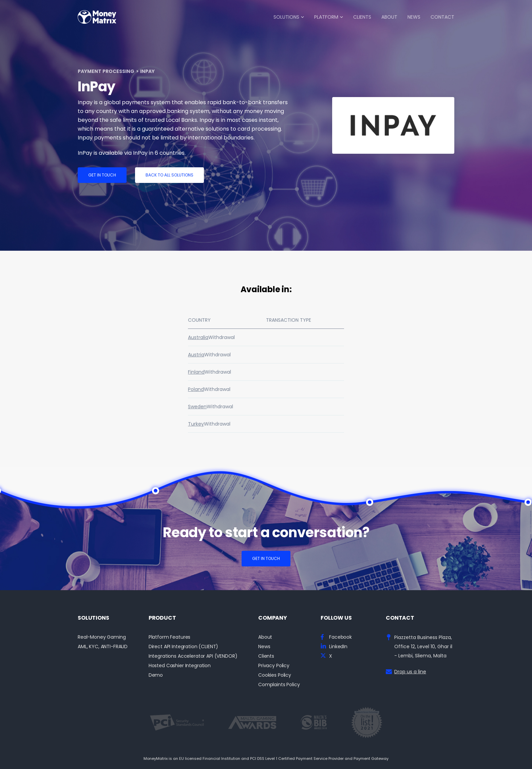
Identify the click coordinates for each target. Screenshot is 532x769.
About (389, 17)
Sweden (197, 407)
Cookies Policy (275, 675)
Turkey (196, 424)
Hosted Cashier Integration (180, 666)
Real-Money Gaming (102, 637)
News (414, 17)
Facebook (340, 637)
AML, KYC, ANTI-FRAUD (103, 647)
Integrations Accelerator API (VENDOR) (193, 656)
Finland (196, 372)
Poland (196, 389)
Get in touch (102, 175)
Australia (198, 337)
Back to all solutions (169, 175)
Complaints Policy (279, 685)
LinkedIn (338, 647)
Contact (442, 17)
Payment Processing (106, 71)
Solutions (286, 17)
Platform (326, 17)
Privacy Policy (274, 666)
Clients (362, 17)
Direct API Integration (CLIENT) (184, 647)
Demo (156, 675)
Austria (196, 355)
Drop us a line (410, 672)
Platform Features (170, 637)
